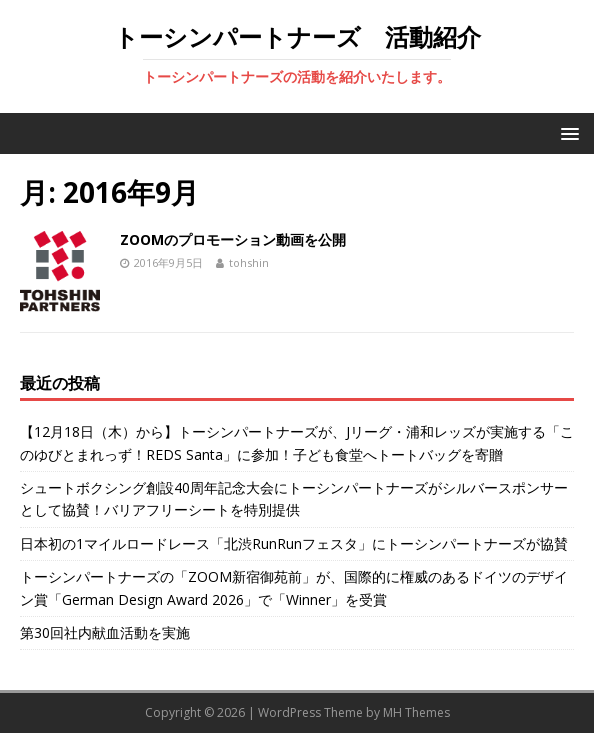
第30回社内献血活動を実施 (105, 632)
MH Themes (416, 712)
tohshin (249, 262)
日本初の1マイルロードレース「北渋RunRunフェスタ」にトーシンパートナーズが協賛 (294, 543)
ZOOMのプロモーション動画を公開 (233, 239)
